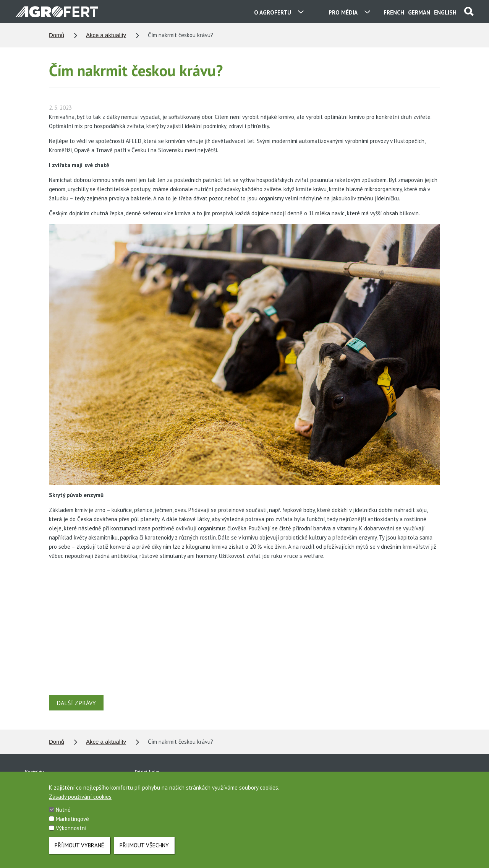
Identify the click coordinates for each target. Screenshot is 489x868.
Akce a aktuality (106, 35)
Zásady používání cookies (80, 797)
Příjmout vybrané (79, 845)
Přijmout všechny (144, 845)
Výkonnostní (71, 828)
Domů (57, 35)
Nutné (63, 810)
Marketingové (72, 819)
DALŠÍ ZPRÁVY (76, 703)
